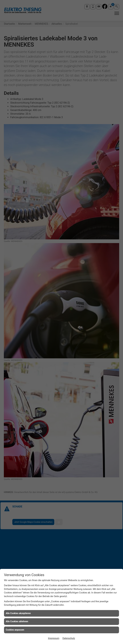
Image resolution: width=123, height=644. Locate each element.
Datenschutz (69, 638)
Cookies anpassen (15, 630)
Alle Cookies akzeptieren (18, 613)
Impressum (54, 638)
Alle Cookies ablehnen (17, 621)
